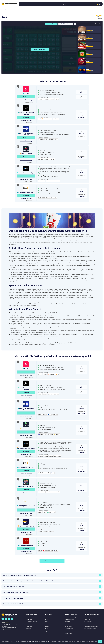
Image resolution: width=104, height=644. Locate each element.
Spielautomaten (25, 4)
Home (3, 10)
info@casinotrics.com (6, 629)
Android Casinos (29, 626)
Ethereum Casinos (69, 629)
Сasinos (38, 4)
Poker (47, 629)
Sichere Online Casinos (31, 617)
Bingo (47, 619)
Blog (86, 617)
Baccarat (47, 624)
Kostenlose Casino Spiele (31, 622)
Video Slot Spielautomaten (90, 629)
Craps (47, 622)
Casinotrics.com (5, 626)
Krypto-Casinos (49, 631)
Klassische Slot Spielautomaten (91, 626)
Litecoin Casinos (68, 631)
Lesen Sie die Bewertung (26, 100)
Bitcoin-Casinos (68, 626)
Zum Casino (26, 97)
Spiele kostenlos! (40, 49)
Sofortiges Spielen (88, 622)
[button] (99, 4)
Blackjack (89, 4)
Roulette (76, 4)
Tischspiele (63, 4)
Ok (100, 642)
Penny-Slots (68, 622)
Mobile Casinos (29, 619)
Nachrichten (87, 619)
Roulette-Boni (87, 631)
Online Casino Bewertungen (71, 617)
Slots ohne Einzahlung (70, 619)
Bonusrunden (87, 624)
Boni (50, 4)
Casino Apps (29, 624)
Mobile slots (68, 624)
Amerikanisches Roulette (51, 617)
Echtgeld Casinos (69, 633)
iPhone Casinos (29, 631)
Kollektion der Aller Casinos (52, 561)
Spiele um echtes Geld (51, 24)
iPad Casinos (29, 629)
